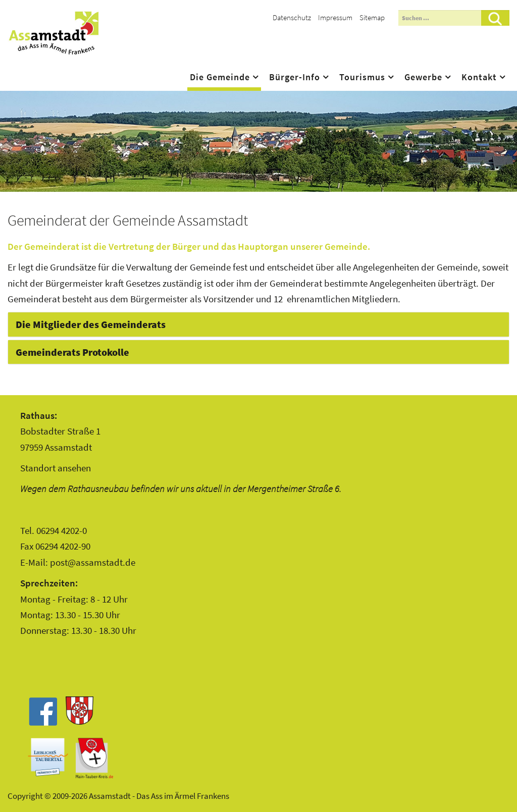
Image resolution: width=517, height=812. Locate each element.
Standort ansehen (56, 468)
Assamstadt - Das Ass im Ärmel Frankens (54, 33)
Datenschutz (292, 17)
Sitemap (372, 17)
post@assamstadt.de (93, 562)
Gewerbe (423, 77)
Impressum (335, 17)
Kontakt (479, 77)
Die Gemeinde (220, 77)
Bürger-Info (295, 77)
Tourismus (362, 77)
